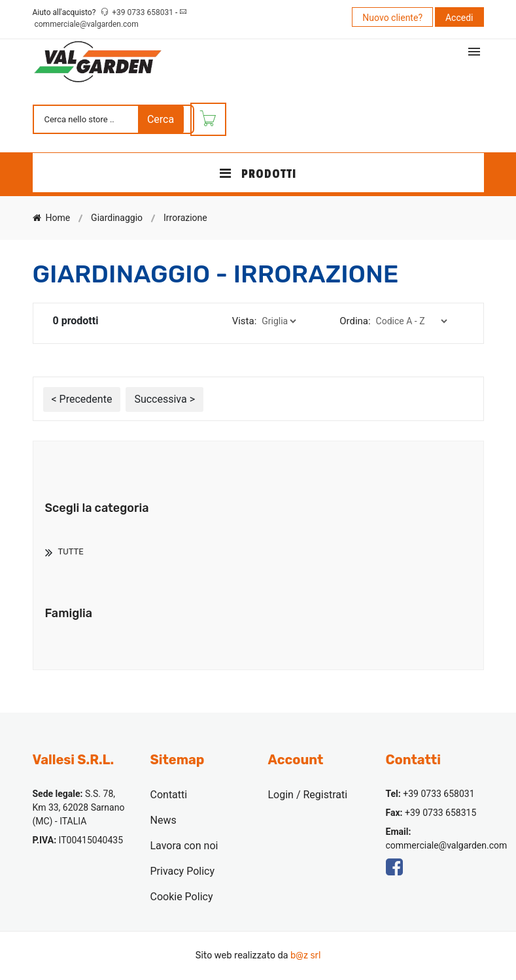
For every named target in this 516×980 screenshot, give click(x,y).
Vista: (245, 321)
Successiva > (164, 399)
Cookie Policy (182, 897)
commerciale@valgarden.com (86, 24)
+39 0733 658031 (144, 12)
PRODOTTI (258, 174)
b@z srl (305, 955)
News (163, 820)
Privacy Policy (183, 871)
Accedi (459, 18)
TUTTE (71, 551)
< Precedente (82, 399)
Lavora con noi (184, 846)
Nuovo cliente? (392, 18)
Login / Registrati (308, 795)
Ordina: (355, 321)
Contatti (169, 795)
